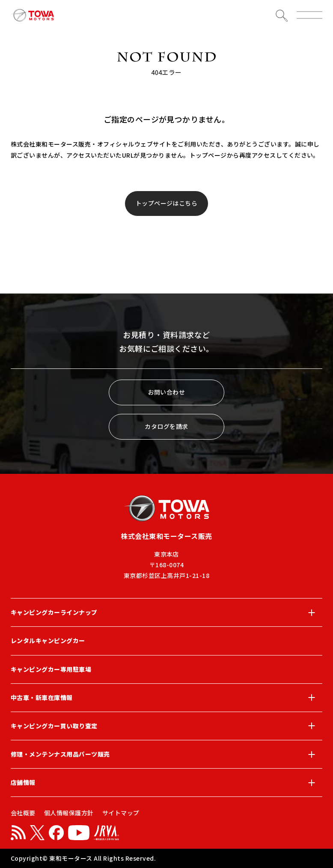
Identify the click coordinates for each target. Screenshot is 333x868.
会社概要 (23, 813)
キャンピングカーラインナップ (166, 613)
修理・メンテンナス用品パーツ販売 (166, 754)
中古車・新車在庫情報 (166, 697)
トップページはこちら (167, 203)
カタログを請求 (166, 426)
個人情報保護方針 (69, 813)
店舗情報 (166, 783)
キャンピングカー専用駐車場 (51, 669)
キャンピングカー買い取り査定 (166, 726)
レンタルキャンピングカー (48, 641)
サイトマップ (121, 813)
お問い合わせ (167, 392)
